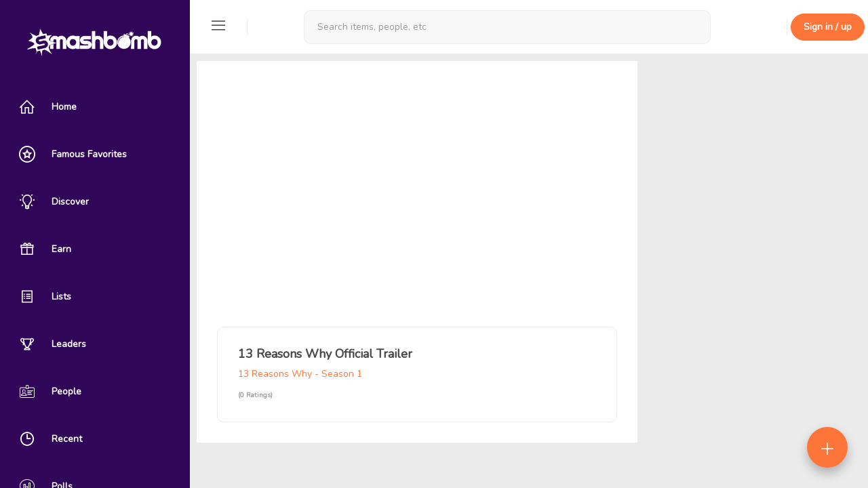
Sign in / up (828, 27)
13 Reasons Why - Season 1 (300, 374)
